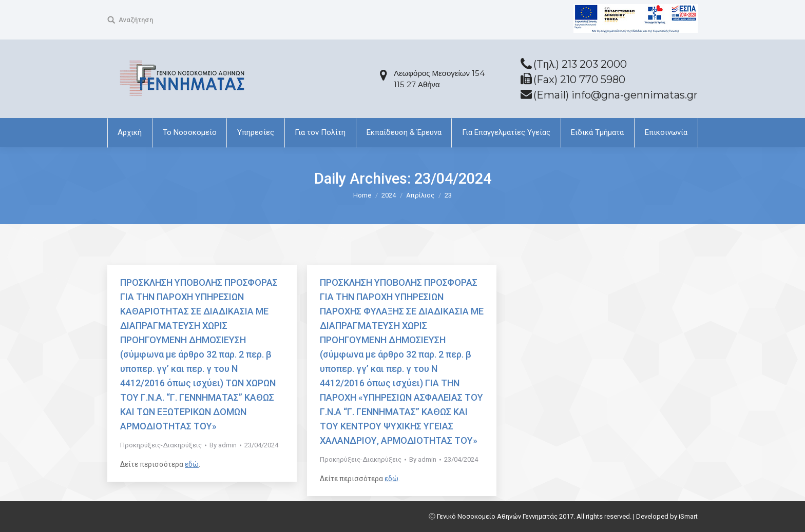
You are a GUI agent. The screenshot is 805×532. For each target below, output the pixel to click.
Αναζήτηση (136, 20)
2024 (389, 195)
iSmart (688, 516)
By (223, 445)
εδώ (192, 464)
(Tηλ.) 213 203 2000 (580, 64)
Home (362, 195)
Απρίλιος (420, 195)
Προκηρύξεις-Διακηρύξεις (161, 445)
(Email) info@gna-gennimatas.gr (616, 95)
